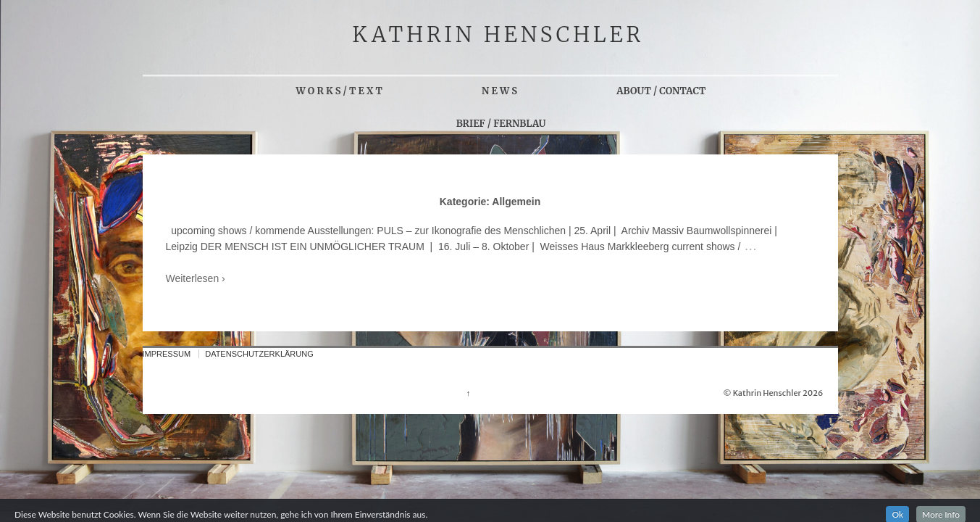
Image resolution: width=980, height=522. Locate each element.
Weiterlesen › (196, 278)
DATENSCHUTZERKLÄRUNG (259, 354)
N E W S (499, 91)
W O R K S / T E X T (339, 91)
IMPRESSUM (167, 354)
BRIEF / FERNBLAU (501, 124)
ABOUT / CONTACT (661, 91)
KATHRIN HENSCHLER (499, 35)
